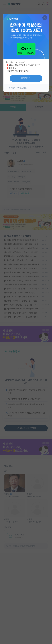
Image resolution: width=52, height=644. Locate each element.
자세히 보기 (26, 78)
